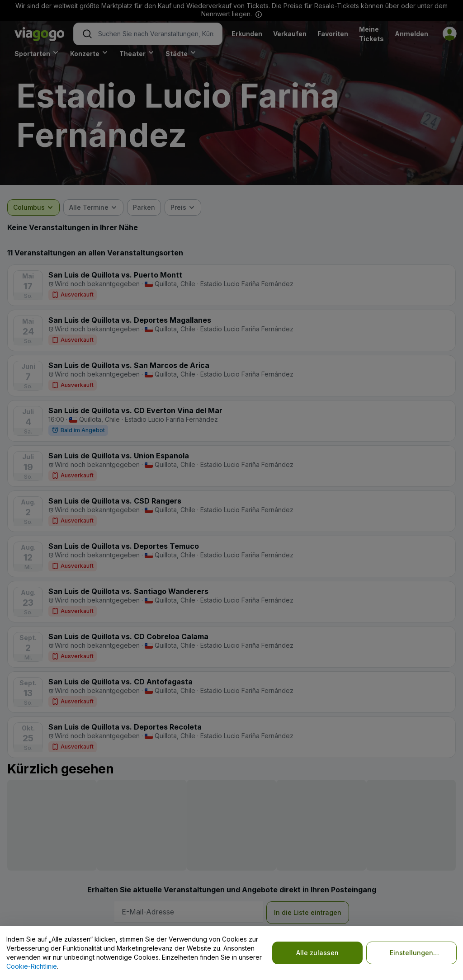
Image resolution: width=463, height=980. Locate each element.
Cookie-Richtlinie (32, 966)
